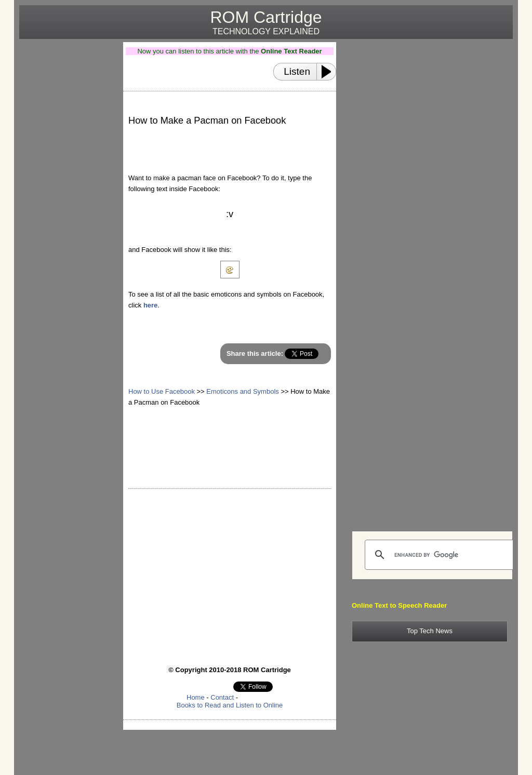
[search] (440, 555)
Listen (297, 71)
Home (196, 697)
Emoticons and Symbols (242, 391)
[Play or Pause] (329, 72)
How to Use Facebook (162, 391)
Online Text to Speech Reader (399, 605)
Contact (222, 697)
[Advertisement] (67, 198)
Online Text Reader (291, 51)
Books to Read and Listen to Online (230, 705)
